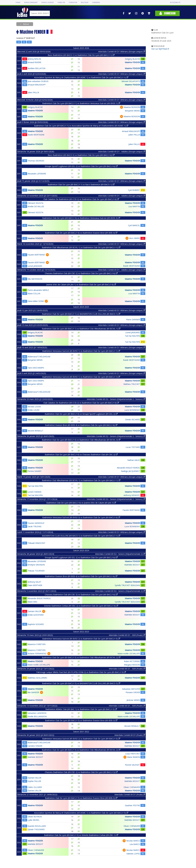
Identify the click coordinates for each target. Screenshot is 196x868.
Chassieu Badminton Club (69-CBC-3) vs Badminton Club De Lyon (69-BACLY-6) (81, 595)
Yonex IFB (61, 3)
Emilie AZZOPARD (36, 615)
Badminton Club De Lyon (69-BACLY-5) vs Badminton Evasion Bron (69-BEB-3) (81, 720)
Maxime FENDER (132, 62)
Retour (26, 24)
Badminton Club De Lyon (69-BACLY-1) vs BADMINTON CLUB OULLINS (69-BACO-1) (81, 314)
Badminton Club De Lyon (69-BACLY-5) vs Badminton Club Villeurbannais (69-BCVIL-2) (81, 657)
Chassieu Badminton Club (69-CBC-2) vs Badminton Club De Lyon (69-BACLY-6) (81, 273)
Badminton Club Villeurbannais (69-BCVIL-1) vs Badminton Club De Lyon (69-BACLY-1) (81, 247)
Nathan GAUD (134, 460)
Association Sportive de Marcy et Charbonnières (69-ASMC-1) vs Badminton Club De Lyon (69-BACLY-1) (81, 77)
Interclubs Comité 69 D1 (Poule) (130, 735)
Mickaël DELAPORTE (131, 81)
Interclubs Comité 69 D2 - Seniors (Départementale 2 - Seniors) (116, 399)
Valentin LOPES (133, 854)
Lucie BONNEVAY (132, 410)
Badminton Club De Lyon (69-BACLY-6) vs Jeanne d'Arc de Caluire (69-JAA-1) (81, 503)
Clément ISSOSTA (35, 203)
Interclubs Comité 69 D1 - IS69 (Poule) (127, 635)
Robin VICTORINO (132, 661)
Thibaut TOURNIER (36, 571)
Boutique (85, 3)
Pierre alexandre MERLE (38, 290)
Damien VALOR (34, 611)
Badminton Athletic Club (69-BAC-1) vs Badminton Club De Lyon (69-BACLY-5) (81, 709)
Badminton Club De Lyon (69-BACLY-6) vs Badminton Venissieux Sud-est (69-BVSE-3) (81, 218)
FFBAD (18, 3)
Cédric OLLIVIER (35, 787)
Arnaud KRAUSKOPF (37, 85)
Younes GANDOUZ (36, 523)
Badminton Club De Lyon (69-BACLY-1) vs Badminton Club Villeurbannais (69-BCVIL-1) (81, 329)
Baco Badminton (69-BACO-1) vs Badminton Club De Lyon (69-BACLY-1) (81, 55)
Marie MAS (32, 602)
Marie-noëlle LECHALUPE (129, 654)
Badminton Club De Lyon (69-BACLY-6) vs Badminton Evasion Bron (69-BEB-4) (81, 233)
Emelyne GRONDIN (36, 565)
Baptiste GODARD (36, 624)
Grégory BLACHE (132, 59)
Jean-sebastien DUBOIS (38, 81)
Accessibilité (175, 3)
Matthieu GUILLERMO (37, 678)
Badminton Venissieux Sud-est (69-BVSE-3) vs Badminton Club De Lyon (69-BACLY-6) (81, 517)
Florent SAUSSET (132, 765)
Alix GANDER (33, 692)
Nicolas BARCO (133, 841)
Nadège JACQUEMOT (130, 471)
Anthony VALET (34, 582)
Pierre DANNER (133, 320)
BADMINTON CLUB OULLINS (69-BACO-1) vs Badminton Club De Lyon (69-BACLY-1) (81, 536)
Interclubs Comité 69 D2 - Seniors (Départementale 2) (120, 554)
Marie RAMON (134, 757)
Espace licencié (48, 3)
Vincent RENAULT (35, 431)
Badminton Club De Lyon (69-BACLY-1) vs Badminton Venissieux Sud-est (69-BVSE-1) (81, 103)
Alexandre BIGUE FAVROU (128, 468)
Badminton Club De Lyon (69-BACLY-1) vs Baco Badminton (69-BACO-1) (81, 185)
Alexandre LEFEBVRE (37, 174)
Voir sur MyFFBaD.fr (160, 49)
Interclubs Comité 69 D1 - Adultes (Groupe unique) (122, 152)
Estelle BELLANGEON (37, 716)
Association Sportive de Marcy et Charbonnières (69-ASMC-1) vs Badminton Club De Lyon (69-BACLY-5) (81, 813)
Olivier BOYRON (35, 817)
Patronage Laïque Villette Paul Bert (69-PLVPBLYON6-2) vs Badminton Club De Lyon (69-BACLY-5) (81, 672)
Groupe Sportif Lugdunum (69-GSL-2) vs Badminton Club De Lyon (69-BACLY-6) (81, 166)
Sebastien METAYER (131, 689)
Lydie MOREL (34, 820)
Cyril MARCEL (134, 225)
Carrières (96, 3)
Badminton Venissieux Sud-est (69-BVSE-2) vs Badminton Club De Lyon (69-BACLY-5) (81, 639)
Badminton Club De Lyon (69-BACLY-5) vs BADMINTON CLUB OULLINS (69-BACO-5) (81, 683)
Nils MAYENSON (35, 279)
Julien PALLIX (33, 92)
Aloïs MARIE (135, 238)
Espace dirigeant (31, 3)
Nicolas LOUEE (34, 407)
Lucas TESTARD (133, 447)
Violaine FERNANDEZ (37, 654)
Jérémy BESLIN (34, 59)
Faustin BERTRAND (36, 255)
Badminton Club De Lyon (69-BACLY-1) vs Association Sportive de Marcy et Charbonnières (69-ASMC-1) (81, 126)
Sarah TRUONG (35, 526)
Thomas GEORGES (36, 161)
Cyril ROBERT (134, 190)
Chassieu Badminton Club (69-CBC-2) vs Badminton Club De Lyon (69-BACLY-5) (81, 772)
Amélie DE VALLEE (36, 206)
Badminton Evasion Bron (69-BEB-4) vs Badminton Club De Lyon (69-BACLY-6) (81, 425)
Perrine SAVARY (35, 471)
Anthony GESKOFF (132, 495)
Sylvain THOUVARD (36, 829)
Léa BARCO (135, 844)
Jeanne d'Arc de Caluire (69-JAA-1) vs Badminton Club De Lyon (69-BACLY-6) (81, 284)
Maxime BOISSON (132, 107)
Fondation (73, 3)
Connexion (167, 13)
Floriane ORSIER (133, 692)
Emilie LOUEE (34, 410)
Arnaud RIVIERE (34, 62)
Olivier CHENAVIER (132, 787)
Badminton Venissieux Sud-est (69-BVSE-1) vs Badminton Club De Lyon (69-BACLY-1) (81, 351)
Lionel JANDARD (35, 266)
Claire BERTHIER (35, 585)
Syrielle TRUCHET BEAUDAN (127, 585)
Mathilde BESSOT (132, 565)
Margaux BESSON (132, 665)
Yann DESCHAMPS (36, 368)
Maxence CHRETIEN (37, 644)
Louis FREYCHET (133, 754)
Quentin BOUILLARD (37, 826)
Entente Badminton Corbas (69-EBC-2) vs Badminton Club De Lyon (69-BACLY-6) (81, 606)
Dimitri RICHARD (133, 419)
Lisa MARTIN (134, 206)
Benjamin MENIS (132, 111)
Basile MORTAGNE (36, 135)
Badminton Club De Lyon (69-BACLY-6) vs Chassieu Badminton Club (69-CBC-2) (81, 455)
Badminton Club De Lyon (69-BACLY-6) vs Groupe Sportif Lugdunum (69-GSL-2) (81, 414)
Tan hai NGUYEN (132, 336)
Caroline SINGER (35, 746)
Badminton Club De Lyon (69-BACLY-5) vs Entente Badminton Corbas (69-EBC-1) (81, 835)
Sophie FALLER (34, 781)
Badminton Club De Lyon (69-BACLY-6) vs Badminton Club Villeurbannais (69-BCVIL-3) (81, 440)
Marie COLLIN (34, 293)
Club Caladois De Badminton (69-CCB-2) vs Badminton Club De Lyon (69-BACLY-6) (81, 199)
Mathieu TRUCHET (132, 384)
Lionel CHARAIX (35, 492)
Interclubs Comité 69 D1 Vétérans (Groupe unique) (122, 52)
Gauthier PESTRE (132, 805)
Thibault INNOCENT (36, 543)
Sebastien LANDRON (37, 713)
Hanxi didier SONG (36, 301)
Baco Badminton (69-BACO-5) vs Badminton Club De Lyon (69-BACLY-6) (81, 155)
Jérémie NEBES (133, 700)
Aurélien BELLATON (36, 68)
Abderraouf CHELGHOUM (39, 357)
